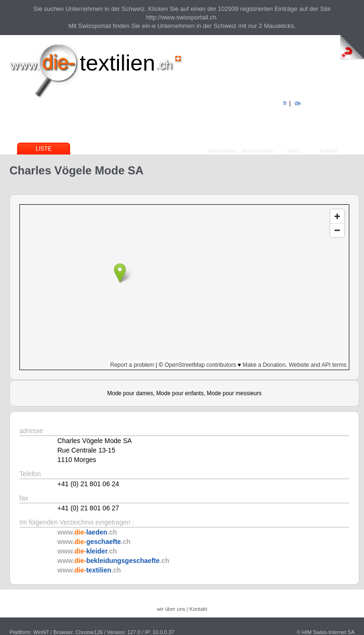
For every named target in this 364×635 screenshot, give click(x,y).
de (298, 103)
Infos (293, 151)
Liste (43, 149)
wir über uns (171, 609)
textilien (117, 63)
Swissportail (222, 151)
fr (285, 103)
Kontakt (328, 151)
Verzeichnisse (257, 151)
